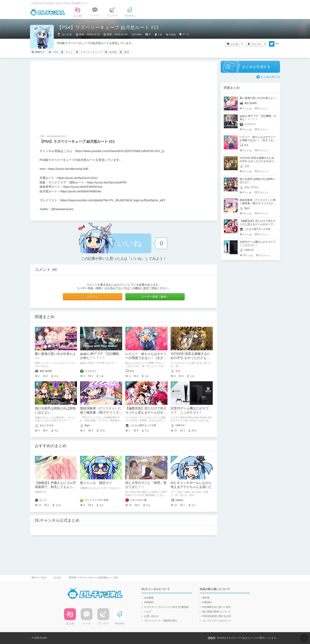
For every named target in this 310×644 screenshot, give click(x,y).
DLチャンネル (47, 12)
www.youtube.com (56, 136)
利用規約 (149, 602)
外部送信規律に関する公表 (216, 616)
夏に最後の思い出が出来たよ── (258, 98)
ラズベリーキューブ (91, 52)
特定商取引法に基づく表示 (216, 607)
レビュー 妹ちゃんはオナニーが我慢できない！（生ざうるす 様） (146, 358)
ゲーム (186, 34)
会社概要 (149, 598)
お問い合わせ (151, 616)
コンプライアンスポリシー (216, 621)
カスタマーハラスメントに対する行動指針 (167, 607)
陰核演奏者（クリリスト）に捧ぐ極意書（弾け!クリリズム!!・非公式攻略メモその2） (101, 412)
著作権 (206, 598)
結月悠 (113, 52)
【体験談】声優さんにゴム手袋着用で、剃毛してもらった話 (55, 487)
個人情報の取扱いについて (216, 612)
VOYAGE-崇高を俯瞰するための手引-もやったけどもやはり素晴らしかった (190, 358)
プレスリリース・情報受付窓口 (161, 621)
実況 (127, 52)
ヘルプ (148, 612)
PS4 (56, 52)
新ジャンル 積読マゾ (96, 483)
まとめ (57, 578)
